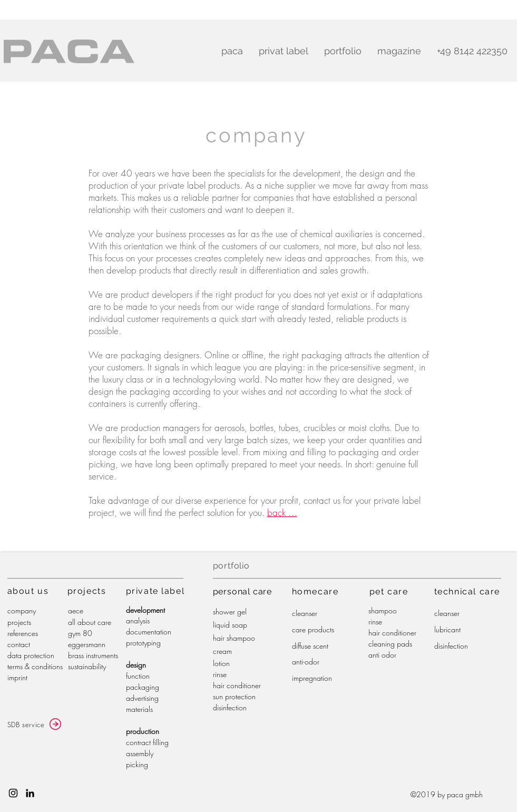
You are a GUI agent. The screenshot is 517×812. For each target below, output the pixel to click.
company (22, 610)
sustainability (87, 666)
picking (137, 764)
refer (14, 633)
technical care (467, 591)
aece (76, 610)
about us (28, 591)
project (84, 591)
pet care (389, 591)
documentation (149, 632)
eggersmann (87, 644)
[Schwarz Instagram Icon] (13, 793)
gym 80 (80, 633)
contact (19, 644)
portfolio (231, 566)
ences (29, 633)
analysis (138, 620)
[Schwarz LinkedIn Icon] (30, 793)
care (328, 591)
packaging (143, 687)
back (276, 512)
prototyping (143, 643)
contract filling (147, 742)
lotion (221, 663)
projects (19, 622)
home (305, 591)
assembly (140, 753)
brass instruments (93, 655)
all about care (90, 622)
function (138, 676)
